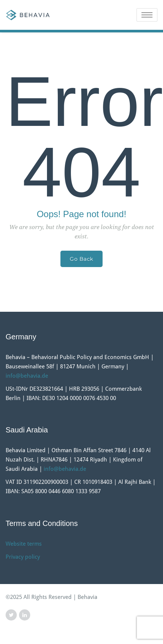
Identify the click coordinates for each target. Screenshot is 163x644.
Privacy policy (23, 557)
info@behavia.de (27, 376)
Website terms (24, 544)
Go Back (81, 259)
